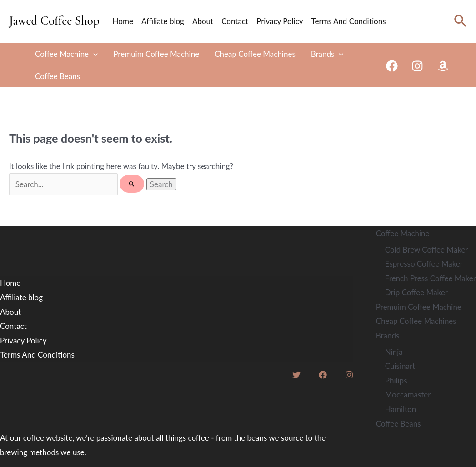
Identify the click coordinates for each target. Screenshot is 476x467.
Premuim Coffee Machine (156, 54)
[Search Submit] (132, 184)
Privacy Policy (280, 21)
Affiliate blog (163, 21)
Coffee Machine (66, 54)
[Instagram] (417, 66)
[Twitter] (296, 375)
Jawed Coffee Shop (54, 21)
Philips (396, 380)
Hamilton (401, 409)
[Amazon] (443, 66)
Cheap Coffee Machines (255, 54)
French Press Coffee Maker (431, 278)
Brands (327, 54)
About (203, 21)
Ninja (394, 352)
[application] (93, 54)
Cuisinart (400, 366)
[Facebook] (392, 66)
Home (123, 21)
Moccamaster (408, 395)
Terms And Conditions (349, 21)
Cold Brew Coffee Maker (427, 250)
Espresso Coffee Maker (424, 264)
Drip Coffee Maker (416, 292)
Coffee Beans (58, 76)
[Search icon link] (460, 21)
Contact (235, 21)
